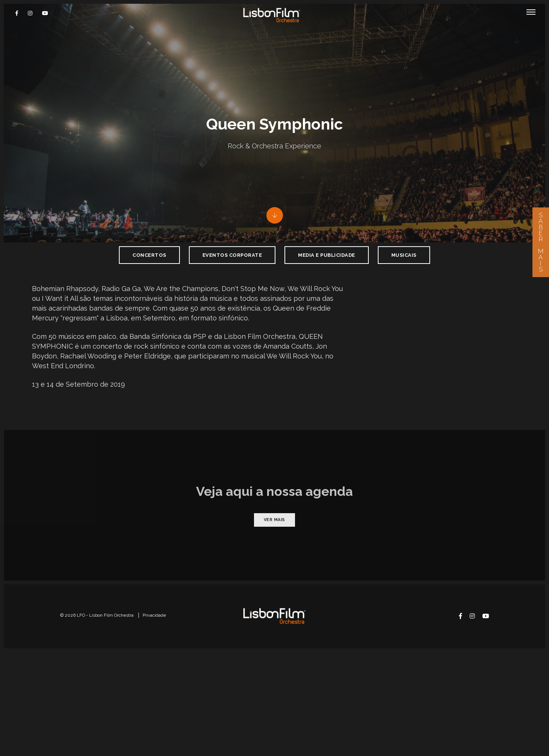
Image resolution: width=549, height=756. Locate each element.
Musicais (404, 287)
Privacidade (154, 716)
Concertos (149, 287)
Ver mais (274, 617)
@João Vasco (530, 266)
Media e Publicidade (327, 287)
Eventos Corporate (232, 287)
